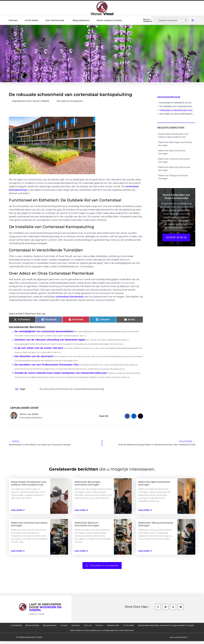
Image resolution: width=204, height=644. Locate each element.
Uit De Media (32, 20)
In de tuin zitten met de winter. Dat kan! (39, 348)
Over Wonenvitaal (56, 20)
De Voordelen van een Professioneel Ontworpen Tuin (47, 365)
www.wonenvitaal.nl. (178, 640)
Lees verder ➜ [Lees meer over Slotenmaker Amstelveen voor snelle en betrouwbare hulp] (18, 510)
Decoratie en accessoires (70, 101)
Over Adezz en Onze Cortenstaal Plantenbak (177, 114)
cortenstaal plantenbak (70, 297)
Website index (154, 626)
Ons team (106, 626)
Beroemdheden (51, 626)
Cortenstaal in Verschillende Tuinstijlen (177, 110)
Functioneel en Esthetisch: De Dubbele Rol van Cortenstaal (177, 103)
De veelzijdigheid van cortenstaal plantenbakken (44, 331)
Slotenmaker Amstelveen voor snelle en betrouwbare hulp (29, 483)
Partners (13, 20)
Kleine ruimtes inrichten (109, 20)
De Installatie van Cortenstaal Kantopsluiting (177, 106)
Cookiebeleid (30, 626)
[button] (193, 20)
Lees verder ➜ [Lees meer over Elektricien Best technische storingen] (145, 510)
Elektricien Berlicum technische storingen (87, 524)
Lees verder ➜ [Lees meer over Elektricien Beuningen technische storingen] (81, 510)
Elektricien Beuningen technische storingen (88, 483)
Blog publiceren (81, 20)
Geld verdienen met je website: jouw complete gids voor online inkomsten (139, 633)
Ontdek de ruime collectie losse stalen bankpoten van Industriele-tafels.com (61, 373)
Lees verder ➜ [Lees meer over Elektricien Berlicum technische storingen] (81, 550)
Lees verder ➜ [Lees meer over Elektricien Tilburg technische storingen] (145, 550)
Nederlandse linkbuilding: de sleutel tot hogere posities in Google (60, 633)
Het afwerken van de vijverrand (34, 356)
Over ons (122, 626)
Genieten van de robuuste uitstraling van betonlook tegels (50, 340)
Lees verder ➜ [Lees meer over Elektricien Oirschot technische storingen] (18, 550)
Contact (91, 626)
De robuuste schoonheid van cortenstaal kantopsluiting (72, 389)
